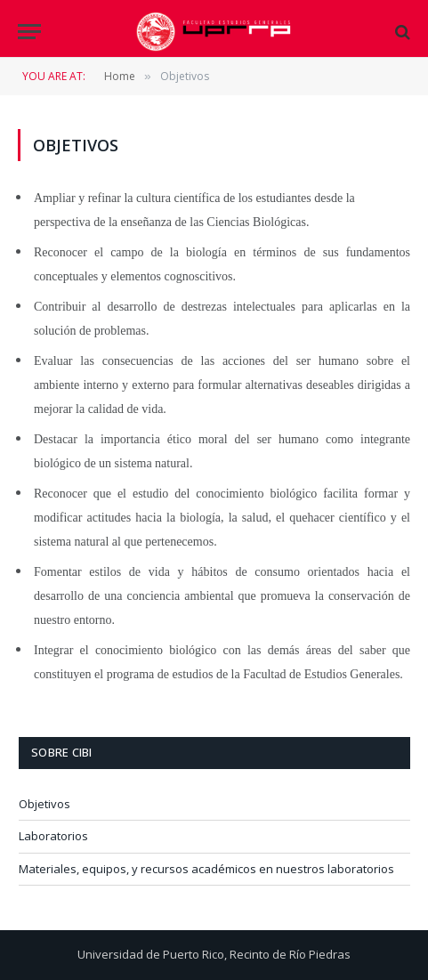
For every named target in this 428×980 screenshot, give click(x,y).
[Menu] (29, 32)
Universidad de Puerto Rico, (152, 954)
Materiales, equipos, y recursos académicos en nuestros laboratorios (206, 869)
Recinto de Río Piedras (290, 954)
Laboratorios (53, 836)
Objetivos (44, 804)
